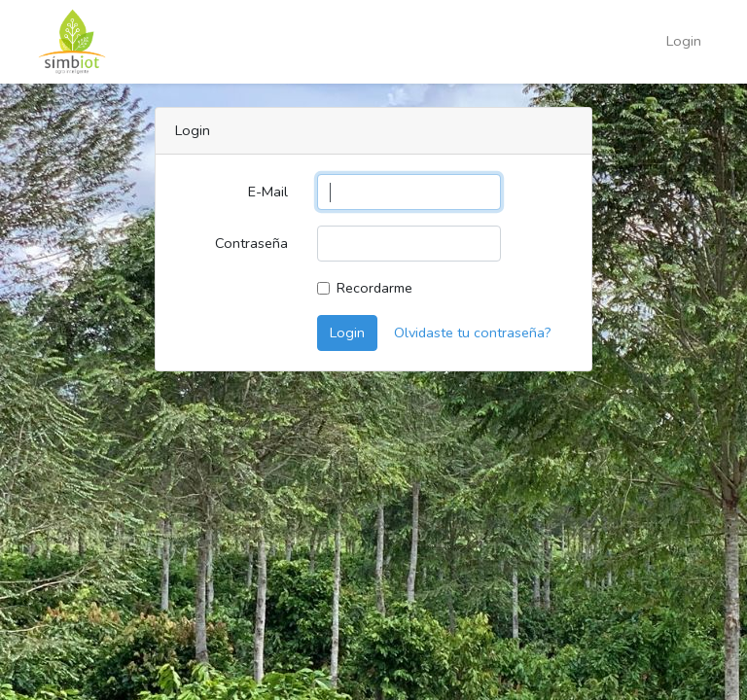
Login (684, 41)
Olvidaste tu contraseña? (473, 332)
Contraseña (251, 243)
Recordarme (374, 288)
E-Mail (268, 192)
